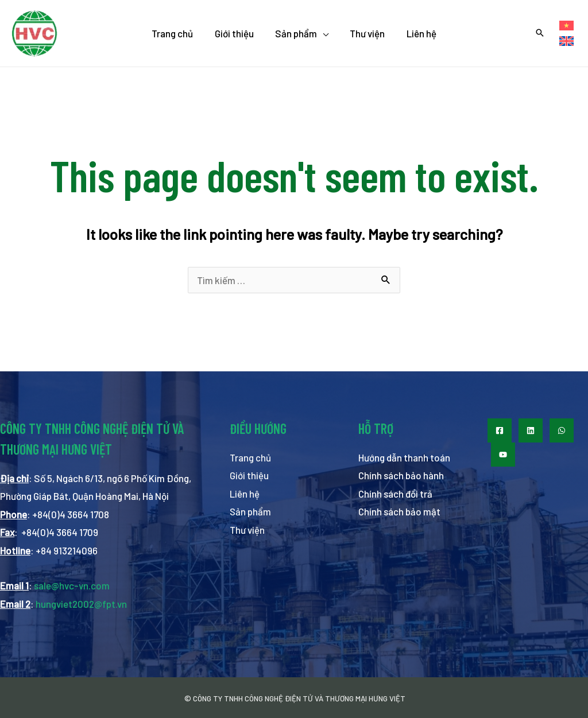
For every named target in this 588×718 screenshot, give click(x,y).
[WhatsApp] (562, 430)
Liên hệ (245, 494)
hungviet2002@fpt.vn (81, 604)
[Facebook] (500, 430)
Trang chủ (250, 457)
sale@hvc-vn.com (72, 585)
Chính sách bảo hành (401, 475)
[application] (323, 33)
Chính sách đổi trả (395, 494)
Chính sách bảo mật (399, 511)
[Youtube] (503, 455)
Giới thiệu (249, 475)
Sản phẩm (251, 511)
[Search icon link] (540, 33)
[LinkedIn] (531, 430)
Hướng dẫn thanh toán (404, 457)
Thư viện (247, 530)
